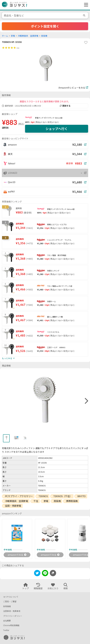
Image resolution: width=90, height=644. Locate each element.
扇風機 (44, 36)
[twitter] (37, 574)
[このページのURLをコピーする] (53, 573)
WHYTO (81, 496)
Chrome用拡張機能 (11, 625)
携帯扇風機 (72, 501)
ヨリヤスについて (11, 597)
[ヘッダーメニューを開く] (85, 5)
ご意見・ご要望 (10, 602)
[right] (86, 401)
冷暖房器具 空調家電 (28, 36)
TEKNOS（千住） (63, 496)
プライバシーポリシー (13, 616)
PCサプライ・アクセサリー (19, 496)
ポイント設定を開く (45, 26)
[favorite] (86, 43)
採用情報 (7, 606)
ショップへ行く (57, 129)
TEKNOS (43, 496)
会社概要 (7, 621)
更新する (65, 106)
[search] (85, 15)
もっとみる (8, 358)
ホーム (5, 36)
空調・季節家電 (13, 506)
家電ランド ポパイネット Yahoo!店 (49, 118)
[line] (45, 574)
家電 (13, 36)
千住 (36, 501)
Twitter (6, 630)
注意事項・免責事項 (12, 611)
